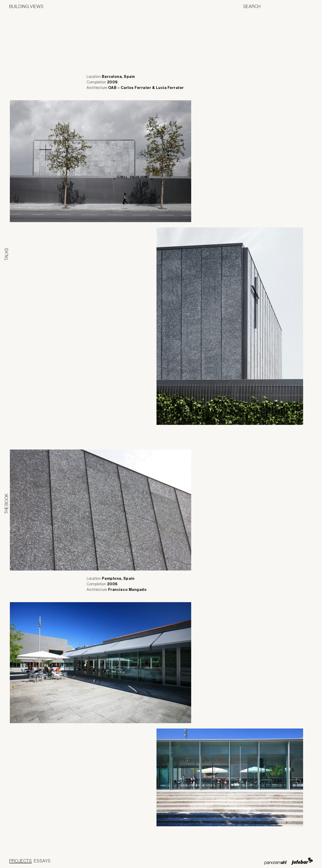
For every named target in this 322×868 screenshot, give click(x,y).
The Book (6, 504)
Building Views (26, 6)
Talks (6, 254)
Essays (42, 861)
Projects (21, 861)
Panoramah (276, 863)
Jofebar (302, 861)
